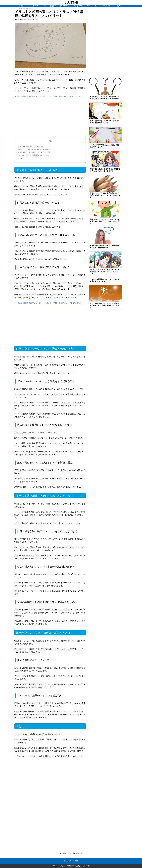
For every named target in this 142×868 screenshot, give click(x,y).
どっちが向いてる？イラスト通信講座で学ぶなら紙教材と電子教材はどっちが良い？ (105, 97)
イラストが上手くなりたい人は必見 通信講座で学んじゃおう (105, 146)
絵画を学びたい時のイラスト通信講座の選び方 (34, 149)
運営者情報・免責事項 (74, 866)
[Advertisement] (50, 117)
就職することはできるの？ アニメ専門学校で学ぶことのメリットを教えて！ (105, 170)
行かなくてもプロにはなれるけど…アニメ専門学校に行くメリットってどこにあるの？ (105, 272)
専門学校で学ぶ (28, 8)
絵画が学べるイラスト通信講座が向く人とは (33, 155)
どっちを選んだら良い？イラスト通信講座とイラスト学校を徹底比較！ (105, 247)
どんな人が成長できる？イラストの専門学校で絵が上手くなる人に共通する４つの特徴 (105, 305)
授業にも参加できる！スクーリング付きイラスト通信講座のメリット (105, 122)
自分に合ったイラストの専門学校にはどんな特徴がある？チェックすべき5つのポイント (105, 195)
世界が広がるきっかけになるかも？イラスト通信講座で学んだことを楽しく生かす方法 (105, 221)
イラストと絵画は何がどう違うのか (30, 146)
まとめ (20, 158)
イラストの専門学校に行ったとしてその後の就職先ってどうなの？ (105, 280)
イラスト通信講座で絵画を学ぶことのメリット (34, 152)
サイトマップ (85, 866)
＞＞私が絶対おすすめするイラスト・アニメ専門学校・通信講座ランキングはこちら (48, 96)
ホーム (18, 8)
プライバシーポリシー (59, 866)
